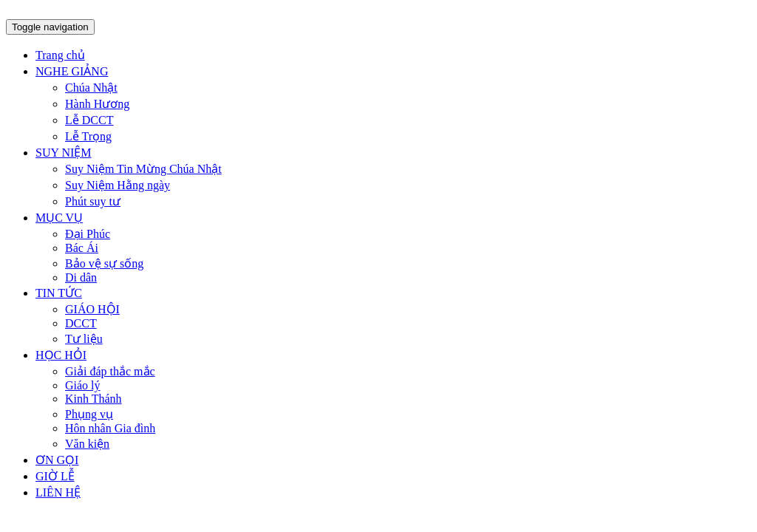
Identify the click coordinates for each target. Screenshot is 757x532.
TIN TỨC (59, 293)
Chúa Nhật (91, 88)
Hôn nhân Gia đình (110, 428)
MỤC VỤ (59, 218)
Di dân (81, 277)
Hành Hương (97, 104)
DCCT (81, 323)
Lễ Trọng (88, 136)
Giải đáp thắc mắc (110, 371)
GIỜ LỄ (55, 476)
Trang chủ (60, 55)
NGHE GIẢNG (72, 71)
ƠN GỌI (57, 460)
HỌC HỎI (61, 355)
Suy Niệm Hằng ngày (118, 185)
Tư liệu (84, 339)
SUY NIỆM (64, 153)
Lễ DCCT (89, 120)
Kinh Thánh (94, 399)
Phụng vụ (89, 414)
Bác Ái (82, 248)
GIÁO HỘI (92, 309)
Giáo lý (83, 385)
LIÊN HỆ (58, 492)
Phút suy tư (93, 201)
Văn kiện (87, 444)
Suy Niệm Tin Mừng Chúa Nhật (143, 169)
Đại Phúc (88, 234)
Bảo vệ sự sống (104, 263)
